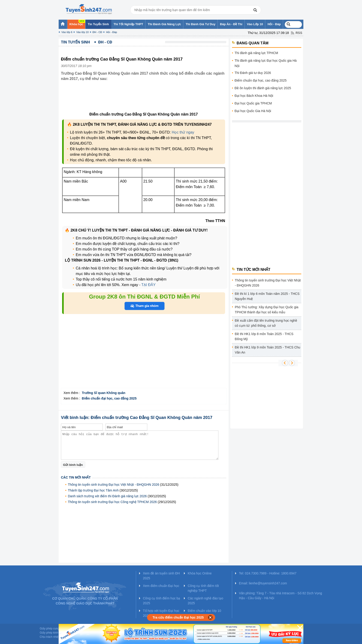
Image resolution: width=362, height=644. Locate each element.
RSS (299, 33)
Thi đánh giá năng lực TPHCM (256, 53)
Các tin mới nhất (76, 477)
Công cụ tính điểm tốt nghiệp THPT (203, 588)
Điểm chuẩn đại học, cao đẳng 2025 (261, 80)
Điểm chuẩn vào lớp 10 (204, 611)
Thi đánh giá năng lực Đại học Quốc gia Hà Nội (266, 63)
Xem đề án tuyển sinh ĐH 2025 (161, 576)
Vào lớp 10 (82, 32)
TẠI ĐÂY (148, 285)
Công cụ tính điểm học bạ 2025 (161, 601)
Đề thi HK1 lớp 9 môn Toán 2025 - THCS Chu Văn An (267, 350)
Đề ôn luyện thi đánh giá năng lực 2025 (263, 88)
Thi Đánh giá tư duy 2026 (253, 73)
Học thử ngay (183, 132)
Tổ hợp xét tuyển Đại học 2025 (161, 613)
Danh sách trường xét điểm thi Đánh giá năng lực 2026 (107, 496)
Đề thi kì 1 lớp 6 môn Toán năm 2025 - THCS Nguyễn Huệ (267, 296)
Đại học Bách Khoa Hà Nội (254, 96)
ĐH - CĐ (97, 32)
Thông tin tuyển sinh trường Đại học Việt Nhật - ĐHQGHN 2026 (113, 485)
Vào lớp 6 (67, 32)
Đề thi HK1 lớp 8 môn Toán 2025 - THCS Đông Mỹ (264, 336)
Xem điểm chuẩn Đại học (161, 586)
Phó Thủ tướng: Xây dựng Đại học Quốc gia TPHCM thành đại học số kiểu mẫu (267, 310)
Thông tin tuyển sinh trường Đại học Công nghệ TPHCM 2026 (112, 502)
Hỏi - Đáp (111, 32)
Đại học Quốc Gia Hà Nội (253, 111)
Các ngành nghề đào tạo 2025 (205, 601)
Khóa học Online (200, 573)
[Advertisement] (145, 100)
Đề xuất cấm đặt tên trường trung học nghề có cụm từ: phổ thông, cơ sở (266, 323)
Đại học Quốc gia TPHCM (253, 103)
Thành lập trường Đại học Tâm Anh (93, 490)
